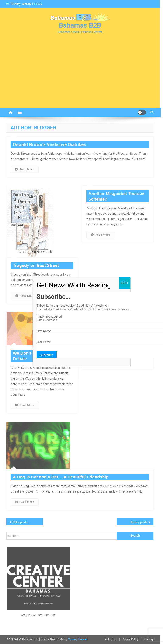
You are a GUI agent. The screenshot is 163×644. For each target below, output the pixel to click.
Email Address (47, 320)
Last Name (44, 342)
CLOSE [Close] (125, 283)
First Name (44, 331)
